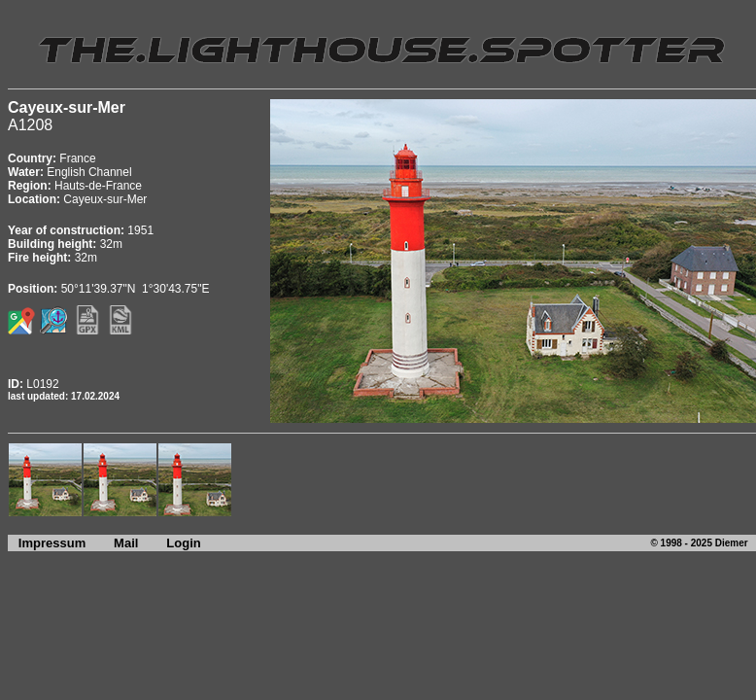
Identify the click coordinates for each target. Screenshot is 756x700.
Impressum (47, 543)
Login (183, 543)
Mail (126, 543)
